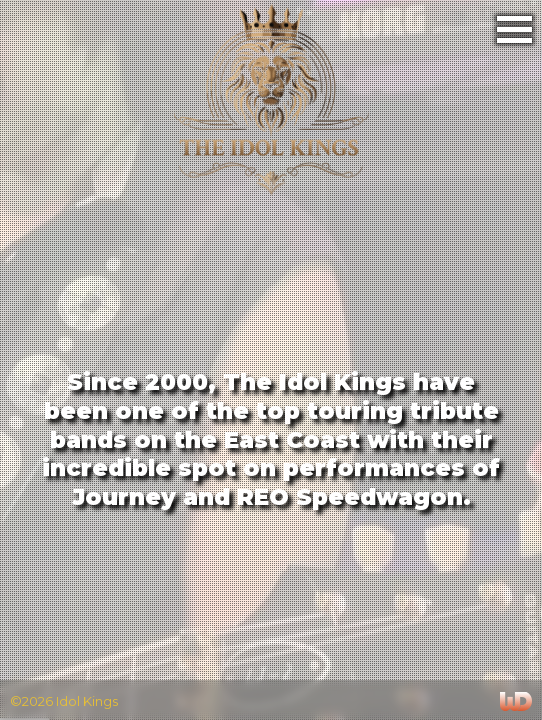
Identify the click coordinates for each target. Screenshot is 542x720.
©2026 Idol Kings (64, 700)
